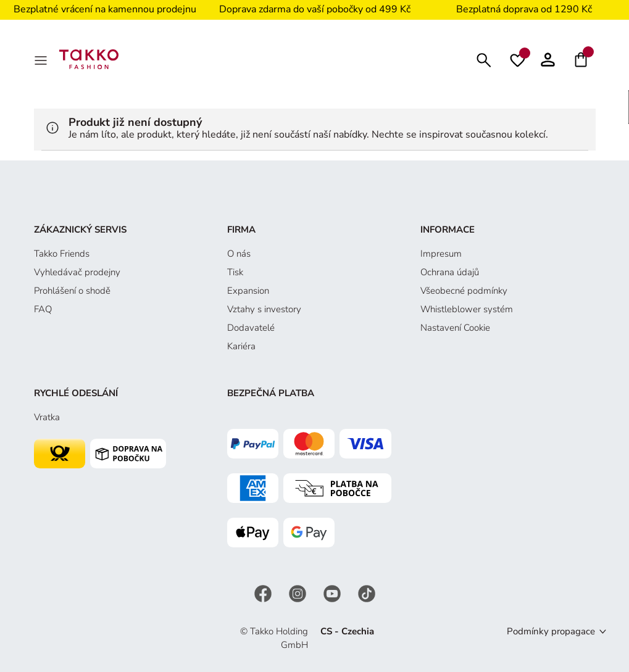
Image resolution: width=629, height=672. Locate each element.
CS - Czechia (347, 631)
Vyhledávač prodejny (77, 272)
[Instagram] (299, 592)
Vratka (47, 417)
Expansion (248, 291)
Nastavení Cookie (455, 328)
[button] (548, 59)
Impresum (441, 254)
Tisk (235, 272)
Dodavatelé (251, 328)
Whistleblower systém (467, 309)
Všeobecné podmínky (464, 291)
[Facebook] (264, 592)
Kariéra (241, 346)
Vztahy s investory (264, 309)
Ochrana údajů (450, 272)
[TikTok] (367, 592)
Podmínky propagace (551, 631)
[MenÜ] (42, 59)
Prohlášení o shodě (72, 291)
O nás (239, 254)
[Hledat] (484, 59)
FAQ (43, 309)
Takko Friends (62, 254)
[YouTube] (333, 592)
